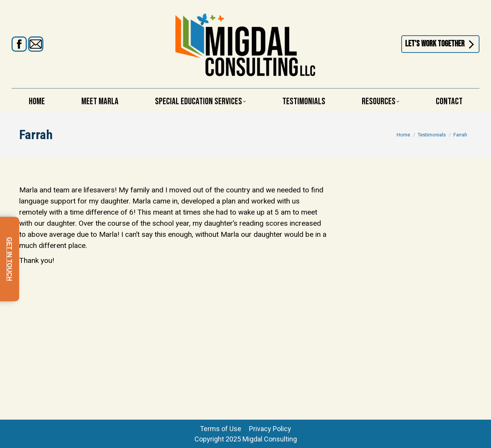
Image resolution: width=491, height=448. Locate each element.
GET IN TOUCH (9, 259)
